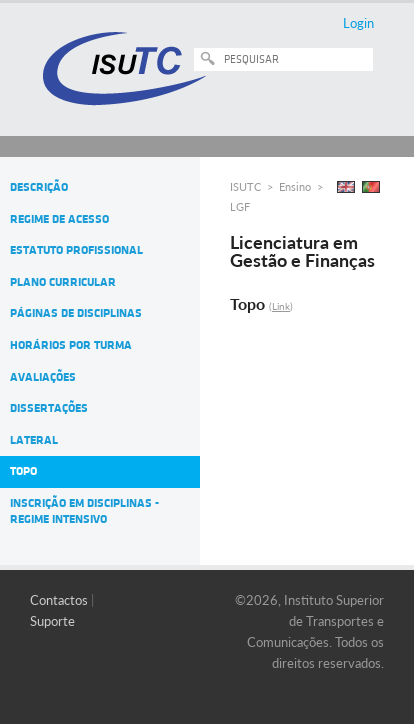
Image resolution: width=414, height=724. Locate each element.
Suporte (52, 621)
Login (358, 23)
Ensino (295, 186)
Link (281, 306)
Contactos (59, 600)
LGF (240, 206)
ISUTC (245, 186)
